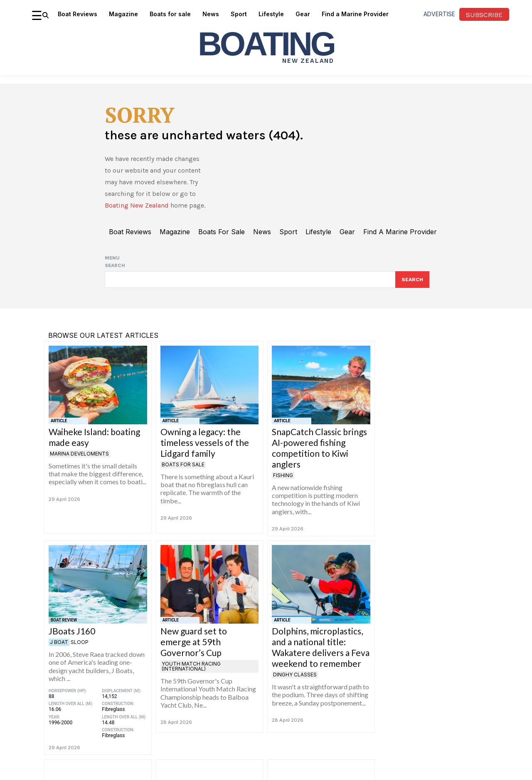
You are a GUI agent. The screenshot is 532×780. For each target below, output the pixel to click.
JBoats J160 (72, 636)
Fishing (283, 480)
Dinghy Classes (295, 680)
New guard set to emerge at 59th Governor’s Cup (194, 647)
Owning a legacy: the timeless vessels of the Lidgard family (205, 447)
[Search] (412, 284)
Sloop (80, 647)
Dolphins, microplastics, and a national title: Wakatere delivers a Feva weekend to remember (321, 652)
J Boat (59, 647)
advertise (439, 14)
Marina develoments (79, 459)
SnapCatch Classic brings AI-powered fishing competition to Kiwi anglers (319, 453)
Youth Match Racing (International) (191, 671)
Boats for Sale (183, 469)
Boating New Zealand (137, 209)
